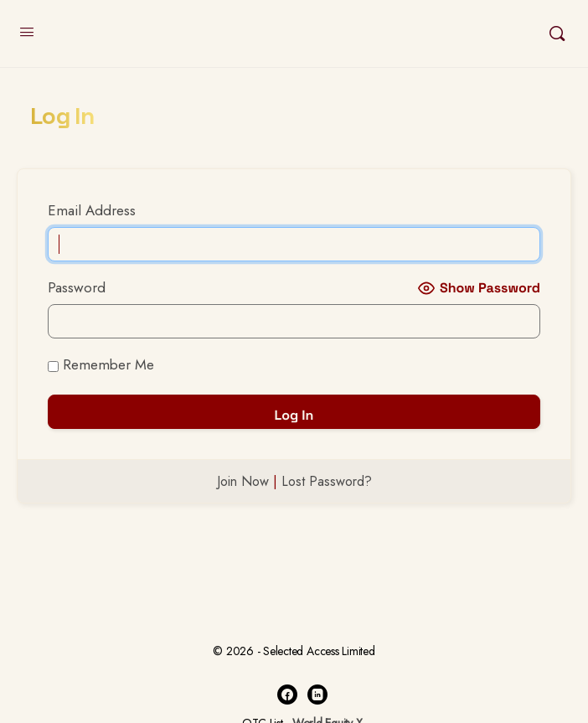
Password (77, 287)
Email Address (92, 210)
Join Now (243, 481)
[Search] (557, 34)
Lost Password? (327, 481)
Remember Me (101, 364)
